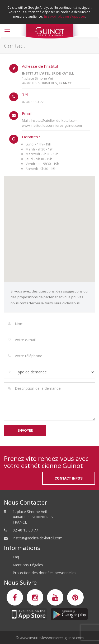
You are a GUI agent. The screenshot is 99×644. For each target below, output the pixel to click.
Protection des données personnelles (44, 573)
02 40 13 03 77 (25, 530)
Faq (16, 557)
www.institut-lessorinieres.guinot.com (52, 638)
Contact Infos (69, 478)
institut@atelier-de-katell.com (38, 538)
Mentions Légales (28, 565)
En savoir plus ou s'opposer (64, 16)
